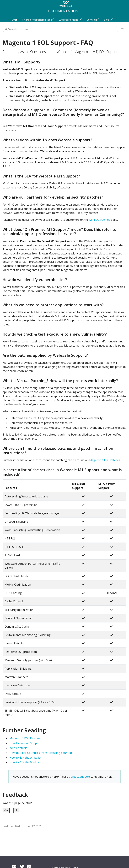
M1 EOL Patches (100, 220)
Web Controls (18, 748)
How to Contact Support (25, 743)
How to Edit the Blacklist (25, 762)
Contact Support (79, 777)
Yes (6, 810)
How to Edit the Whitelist (25, 758)
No (17, 810)
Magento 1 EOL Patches (105, 460)
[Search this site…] (60, 29)
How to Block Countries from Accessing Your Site (41, 753)
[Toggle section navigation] (122, 29)
